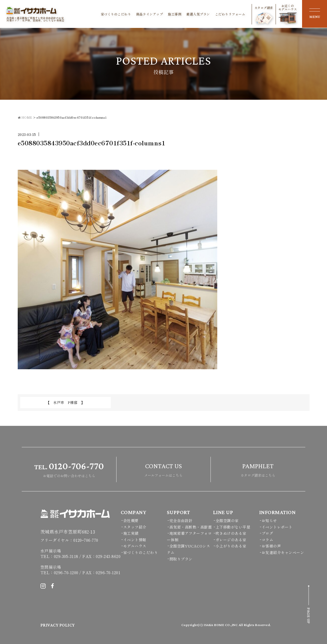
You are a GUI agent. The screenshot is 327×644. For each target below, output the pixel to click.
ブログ (268, 533)
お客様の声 (271, 546)
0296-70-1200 (66, 572)
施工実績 (131, 533)
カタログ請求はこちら (258, 469)
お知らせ (269, 520)
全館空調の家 (227, 520)
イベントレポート (277, 527)
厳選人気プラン (198, 14)
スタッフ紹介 (135, 527)
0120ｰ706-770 (86, 540)
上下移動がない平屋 (233, 527)
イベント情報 (135, 540)
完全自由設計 (181, 520)
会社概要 (131, 520)
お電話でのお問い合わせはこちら (69, 469)
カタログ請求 (264, 15)
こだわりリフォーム (230, 14)
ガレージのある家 (231, 540)
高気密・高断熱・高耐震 (191, 527)
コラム (268, 540)
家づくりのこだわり (116, 14)
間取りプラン (181, 559)
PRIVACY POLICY (58, 625)
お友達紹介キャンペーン (283, 552)
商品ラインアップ (149, 14)
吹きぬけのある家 (231, 533)
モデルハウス (135, 546)
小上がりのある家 (231, 546)
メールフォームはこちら (163, 469)
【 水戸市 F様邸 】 (65, 402)
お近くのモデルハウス (288, 14)
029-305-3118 (66, 556)
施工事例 (175, 14)
